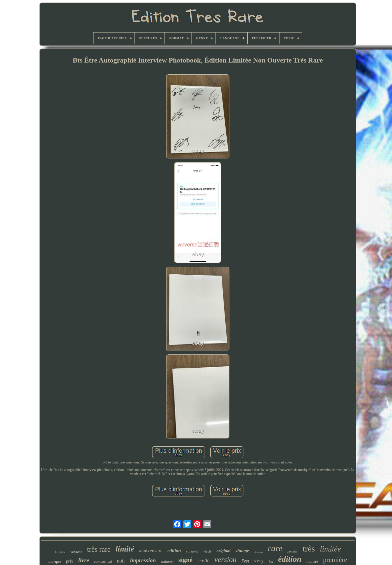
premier (293, 551)
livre (84, 560)
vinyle (208, 551)
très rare (99, 549)
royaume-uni (103, 562)
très (309, 549)
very (259, 560)
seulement (167, 562)
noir (121, 561)
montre (312, 561)
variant (76, 552)
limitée (330, 549)
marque (55, 561)
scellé (203, 560)
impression (143, 560)
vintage (242, 551)
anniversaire (151, 551)
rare (275, 548)
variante (192, 551)
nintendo (258, 552)
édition (290, 559)
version (225, 559)
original (223, 551)
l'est (245, 561)
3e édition (60, 552)
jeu (271, 562)
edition (174, 551)
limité (125, 549)
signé (185, 560)
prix (70, 561)
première (335, 560)
